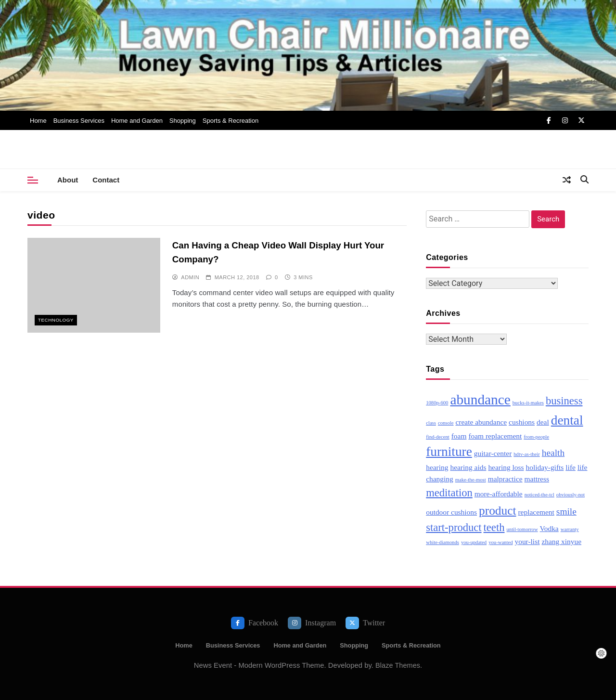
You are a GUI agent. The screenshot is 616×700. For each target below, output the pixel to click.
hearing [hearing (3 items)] (437, 467)
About (68, 180)
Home (38, 121)
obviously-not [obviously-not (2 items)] (571, 495)
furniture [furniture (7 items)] (449, 452)
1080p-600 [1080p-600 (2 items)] (437, 403)
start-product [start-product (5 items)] (454, 527)
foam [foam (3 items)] (459, 436)
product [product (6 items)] (497, 510)
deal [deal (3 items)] (543, 422)
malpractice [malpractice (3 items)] (505, 479)
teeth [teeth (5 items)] (494, 527)
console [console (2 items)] (446, 423)
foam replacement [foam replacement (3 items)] (495, 436)
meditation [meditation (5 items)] (449, 493)
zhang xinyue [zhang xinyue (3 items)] (561, 541)
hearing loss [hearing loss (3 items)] (506, 467)
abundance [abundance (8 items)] (480, 400)
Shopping (183, 121)
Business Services (79, 121)
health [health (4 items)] (553, 453)
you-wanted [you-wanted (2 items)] (500, 542)
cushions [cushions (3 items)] (522, 422)
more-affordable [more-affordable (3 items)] (499, 494)
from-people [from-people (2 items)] (536, 437)
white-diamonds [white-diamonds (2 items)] (443, 542)
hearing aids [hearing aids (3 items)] (468, 467)
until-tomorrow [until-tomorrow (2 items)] (522, 529)
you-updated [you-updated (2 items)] (474, 542)
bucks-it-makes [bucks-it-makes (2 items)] (528, 403)
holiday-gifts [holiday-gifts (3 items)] (545, 467)
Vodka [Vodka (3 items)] (549, 528)
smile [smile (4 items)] (566, 512)
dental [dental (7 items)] (567, 420)
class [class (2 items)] (431, 423)
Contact (106, 180)
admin (190, 277)
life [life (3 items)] (571, 467)
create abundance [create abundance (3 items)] (481, 422)
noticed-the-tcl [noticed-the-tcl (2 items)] (539, 495)
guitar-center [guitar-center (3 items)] (493, 453)
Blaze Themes (398, 665)
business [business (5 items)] (564, 401)
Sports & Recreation (231, 121)
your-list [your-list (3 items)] (527, 541)
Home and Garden (137, 121)
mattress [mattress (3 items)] (537, 479)
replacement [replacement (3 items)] (536, 512)
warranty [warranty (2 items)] (570, 529)
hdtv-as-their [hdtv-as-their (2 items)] (526, 454)
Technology (56, 320)
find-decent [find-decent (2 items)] (438, 437)
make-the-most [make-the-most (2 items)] (471, 480)
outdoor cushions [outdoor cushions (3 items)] (451, 512)
